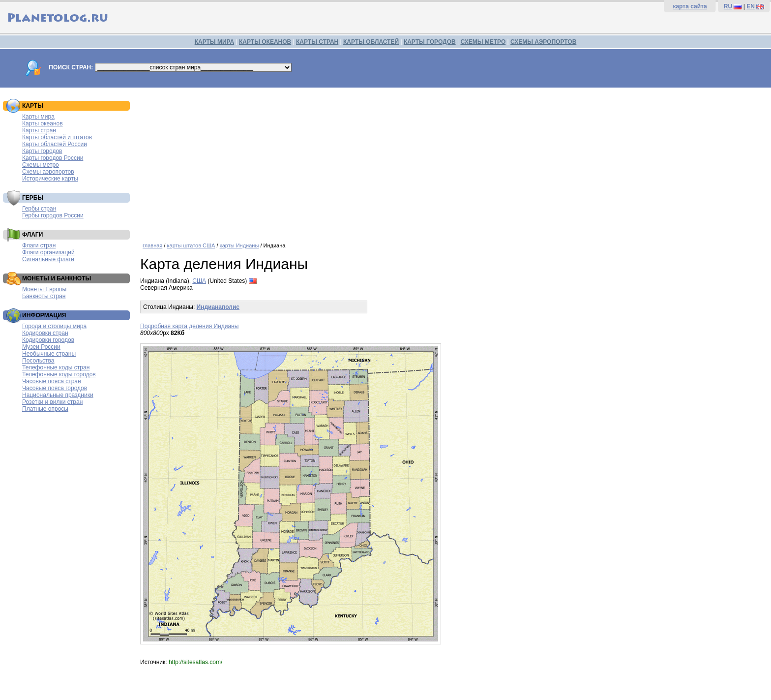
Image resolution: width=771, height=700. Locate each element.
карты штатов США (191, 245)
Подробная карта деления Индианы (189, 326)
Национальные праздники (58, 395)
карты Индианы (239, 245)
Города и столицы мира (54, 326)
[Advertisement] (435, 161)
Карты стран (39, 130)
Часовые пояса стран (52, 381)
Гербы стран (39, 209)
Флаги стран (39, 245)
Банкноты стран (44, 296)
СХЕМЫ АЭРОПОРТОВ (543, 42)
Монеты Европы (44, 289)
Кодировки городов (48, 340)
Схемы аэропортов (48, 172)
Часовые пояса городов (55, 388)
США (199, 281)
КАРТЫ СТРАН (317, 42)
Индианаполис (218, 307)
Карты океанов (43, 123)
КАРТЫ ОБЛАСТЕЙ (371, 42)
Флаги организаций (48, 252)
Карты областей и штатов (57, 137)
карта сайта (690, 6)
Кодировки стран (45, 333)
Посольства (38, 361)
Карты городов (42, 151)
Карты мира (38, 117)
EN (751, 6)
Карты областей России (55, 144)
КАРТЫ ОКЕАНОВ (265, 42)
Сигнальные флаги (48, 259)
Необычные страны (49, 354)
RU (728, 6)
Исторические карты (50, 179)
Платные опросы (45, 409)
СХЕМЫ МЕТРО (483, 42)
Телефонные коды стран (56, 367)
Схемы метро (41, 165)
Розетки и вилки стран (52, 402)
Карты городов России (53, 158)
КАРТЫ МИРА (214, 42)
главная (152, 245)
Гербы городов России (53, 215)
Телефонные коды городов (59, 374)
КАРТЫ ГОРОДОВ (430, 42)
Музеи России (41, 347)
